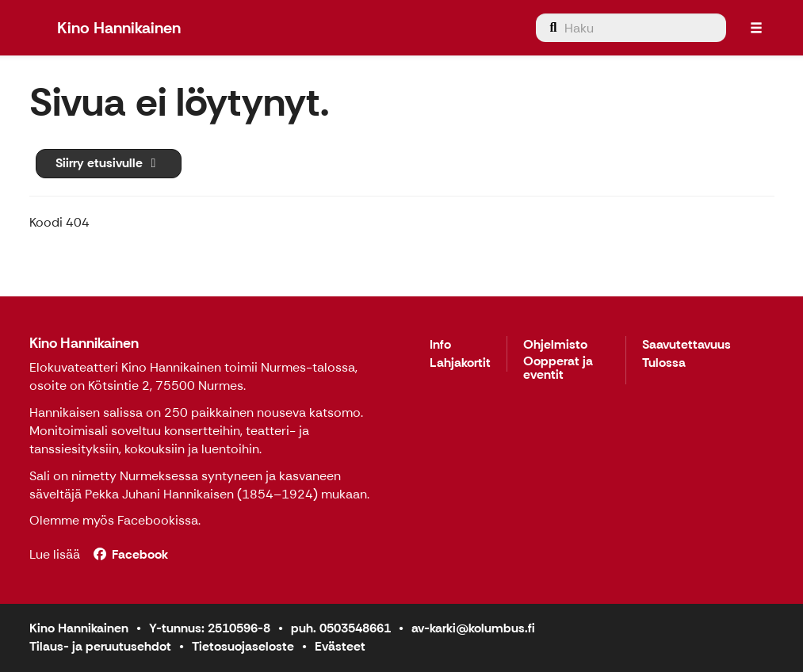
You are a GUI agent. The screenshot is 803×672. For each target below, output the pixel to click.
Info (440, 345)
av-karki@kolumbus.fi (473, 628)
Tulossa (664, 363)
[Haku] (631, 28)
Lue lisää (55, 554)
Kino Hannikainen (84, 343)
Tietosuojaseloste (243, 646)
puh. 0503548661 (341, 628)
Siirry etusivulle (109, 163)
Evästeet (340, 646)
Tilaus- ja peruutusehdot (100, 646)
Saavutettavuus (686, 345)
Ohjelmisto (555, 345)
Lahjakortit (460, 363)
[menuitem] (631, 28)
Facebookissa (158, 520)
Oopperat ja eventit (558, 369)
